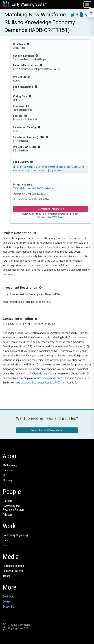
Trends (7, 576)
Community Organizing (15, 535)
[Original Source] (56, 171)
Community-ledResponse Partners (14, 508)
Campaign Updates (13, 566)
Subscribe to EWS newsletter (47, 430)
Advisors (8, 515)
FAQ (5, 475)
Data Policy (9, 470)
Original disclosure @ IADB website (33, 188)
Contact (7, 602)
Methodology (10, 465)
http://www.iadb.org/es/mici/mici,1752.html (40, 382)
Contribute (9, 596)
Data (5, 540)
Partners (8, 501)
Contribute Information (51, 209)
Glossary (7, 480)
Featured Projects (13, 571)
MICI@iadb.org (38, 373)
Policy (6, 545)
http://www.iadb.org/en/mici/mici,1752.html (62, 378)
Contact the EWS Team (51, 217)
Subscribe (8, 607)
